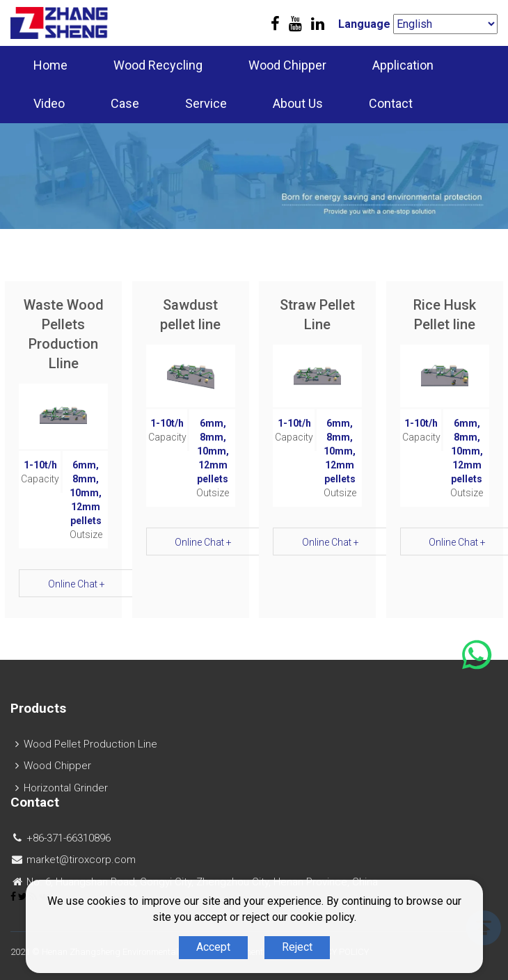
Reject (297, 947)
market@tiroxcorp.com (81, 860)
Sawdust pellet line (190, 315)
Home (50, 65)
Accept (213, 947)
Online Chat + (77, 584)
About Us (298, 103)
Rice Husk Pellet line (445, 315)
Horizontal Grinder (66, 788)
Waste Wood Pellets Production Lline (64, 334)
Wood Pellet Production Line (90, 744)
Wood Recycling (158, 65)
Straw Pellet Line (317, 315)
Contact (391, 103)
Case (125, 103)
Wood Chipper (287, 65)
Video (49, 103)
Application (403, 65)
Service (206, 103)
